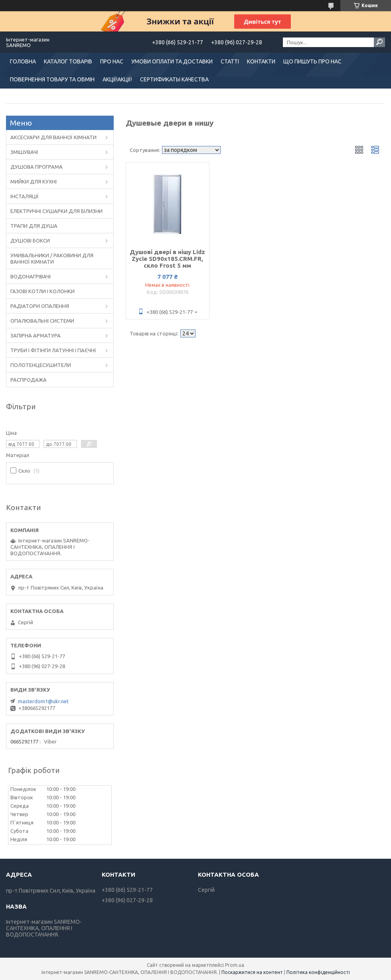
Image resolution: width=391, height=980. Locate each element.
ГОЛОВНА (23, 61)
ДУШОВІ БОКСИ (30, 241)
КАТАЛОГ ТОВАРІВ (68, 61)
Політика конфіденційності (318, 972)
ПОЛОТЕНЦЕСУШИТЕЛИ (41, 365)
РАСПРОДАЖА (29, 380)
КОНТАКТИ (261, 61)
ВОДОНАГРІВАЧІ (31, 276)
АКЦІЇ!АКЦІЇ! (117, 79)
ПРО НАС (112, 61)
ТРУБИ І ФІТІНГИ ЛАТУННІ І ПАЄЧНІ (53, 350)
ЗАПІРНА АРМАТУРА (36, 335)
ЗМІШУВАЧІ (24, 152)
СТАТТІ (230, 61)
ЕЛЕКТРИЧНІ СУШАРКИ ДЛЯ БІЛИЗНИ (56, 211)
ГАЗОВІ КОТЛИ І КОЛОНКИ (42, 291)
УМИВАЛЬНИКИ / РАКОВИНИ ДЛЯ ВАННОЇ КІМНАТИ (52, 258)
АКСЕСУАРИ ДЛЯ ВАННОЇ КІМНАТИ (53, 137)
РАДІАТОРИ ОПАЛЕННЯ (40, 306)
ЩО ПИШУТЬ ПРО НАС (312, 61)
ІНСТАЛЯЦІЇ (25, 196)
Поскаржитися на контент (252, 972)
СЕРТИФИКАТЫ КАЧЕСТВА (174, 79)
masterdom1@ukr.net (43, 701)
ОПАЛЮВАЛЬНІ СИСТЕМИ (42, 321)
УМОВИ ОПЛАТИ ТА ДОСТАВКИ (172, 61)
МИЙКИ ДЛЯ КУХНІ (34, 181)
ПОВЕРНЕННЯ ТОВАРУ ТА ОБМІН (52, 79)
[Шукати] (379, 42)
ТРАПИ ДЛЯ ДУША (34, 226)
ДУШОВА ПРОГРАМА (37, 167)
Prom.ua (235, 965)
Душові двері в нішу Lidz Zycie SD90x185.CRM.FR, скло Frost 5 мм (167, 259)
